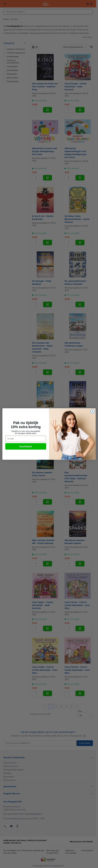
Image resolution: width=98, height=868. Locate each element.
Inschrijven (26, 446)
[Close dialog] (93, 411)
